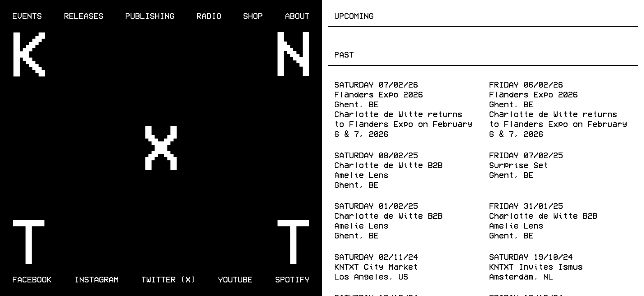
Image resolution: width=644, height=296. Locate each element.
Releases (84, 15)
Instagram (97, 279)
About (297, 15)
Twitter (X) (168, 279)
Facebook (32, 279)
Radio (209, 15)
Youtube (235, 279)
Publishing (150, 15)
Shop (253, 15)
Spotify (292, 279)
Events (27, 15)
